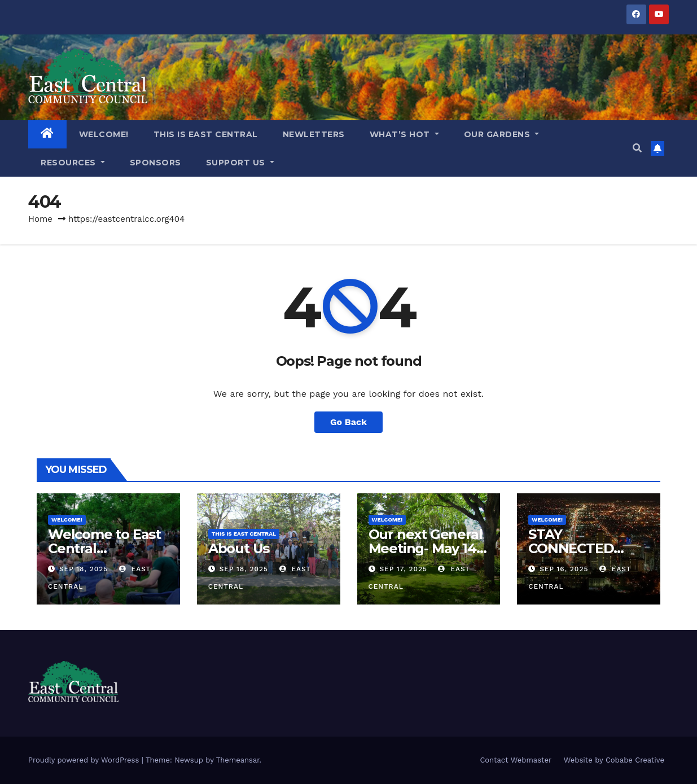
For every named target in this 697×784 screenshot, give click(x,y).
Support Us (240, 163)
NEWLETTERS (314, 134)
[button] (637, 148)
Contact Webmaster (516, 760)
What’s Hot (404, 134)
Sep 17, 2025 (403, 569)
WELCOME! (104, 134)
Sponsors (155, 163)
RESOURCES (73, 163)
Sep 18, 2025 (84, 569)
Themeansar (238, 760)
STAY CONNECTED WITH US (571, 548)
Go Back (348, 422)
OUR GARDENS (502, 134)
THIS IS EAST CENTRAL (206, 134)
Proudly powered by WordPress (85, 760)
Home (40, 219)
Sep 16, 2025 (564, 569)
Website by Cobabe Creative (614, 760)
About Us (239, 548)
